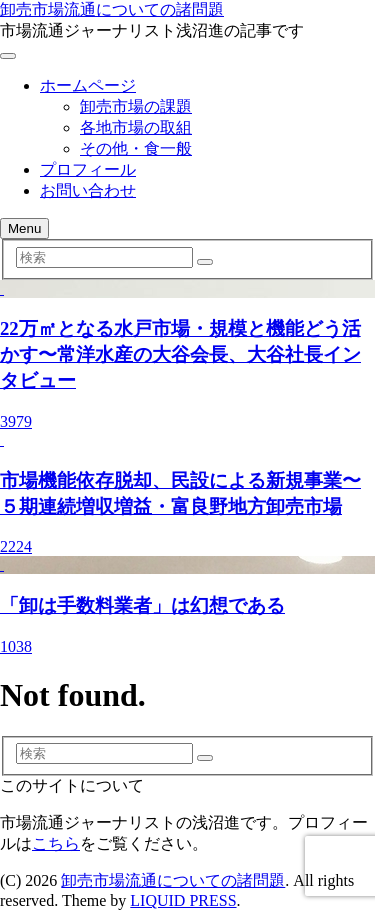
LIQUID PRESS (183, 900)
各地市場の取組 (136, 127)
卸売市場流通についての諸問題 (112, 9)
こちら (56, 843)
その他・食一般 (136, 148)
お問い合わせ (88, 190)
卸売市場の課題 (136, 106)
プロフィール (88, 169)
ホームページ (88, 85)
